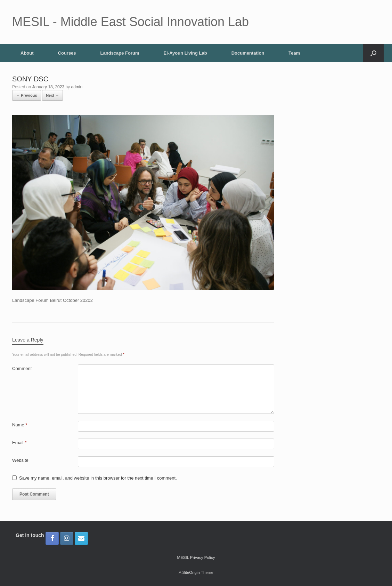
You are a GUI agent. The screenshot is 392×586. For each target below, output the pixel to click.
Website (20, 460)
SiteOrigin (191, 572)
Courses (67, 53)
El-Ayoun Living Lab (185, 53)
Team (294, 53)
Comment (22, 368)
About (27, 53)
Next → (52, 95)
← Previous (27, 95)
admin (77, 87)
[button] (373, 53)
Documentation (248, 53)
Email (19, 443)
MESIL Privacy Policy (196, 557)
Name (20, 425)
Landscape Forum (120, 53)
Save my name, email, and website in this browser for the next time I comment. (98, 478)
